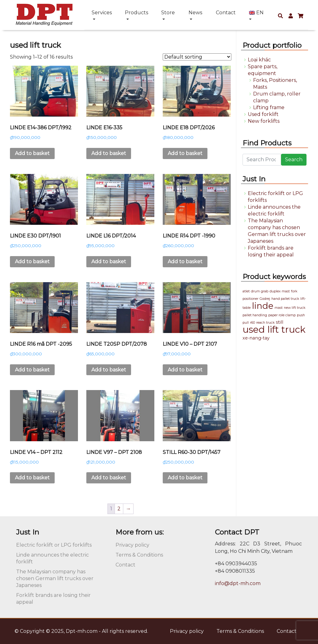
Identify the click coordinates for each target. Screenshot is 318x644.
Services (102, 13)
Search (294, 160)
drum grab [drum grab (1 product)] (260, 291)
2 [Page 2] (119, 509)
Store (168, 13)
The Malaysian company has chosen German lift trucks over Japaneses (55, 578)
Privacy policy (132, 545)
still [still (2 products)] (279, 322)
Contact (226, 13)
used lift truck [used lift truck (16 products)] (274, 329)
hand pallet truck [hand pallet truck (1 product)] (285, 299)
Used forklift (263, 114)
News (195, 13)
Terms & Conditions (139, 555)
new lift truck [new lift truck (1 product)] (295, 308)
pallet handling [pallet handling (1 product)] (255, 315)
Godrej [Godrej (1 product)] (265, 299)
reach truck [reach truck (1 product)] (265, 323)
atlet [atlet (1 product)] (246, 291)
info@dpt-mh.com (238, 583)
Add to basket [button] (32, 153)
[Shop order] (197, 57)
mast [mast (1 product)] (279, 308)
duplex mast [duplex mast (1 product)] (280, 291)
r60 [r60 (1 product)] (252, 323)
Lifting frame (269, 107)
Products (136, 13)
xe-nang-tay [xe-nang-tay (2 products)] (256, 338)
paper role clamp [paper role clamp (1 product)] (282, 315)
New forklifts (264, 121)
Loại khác (259, 60)
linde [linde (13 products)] (263, 306)
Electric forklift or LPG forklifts (54, 545)
